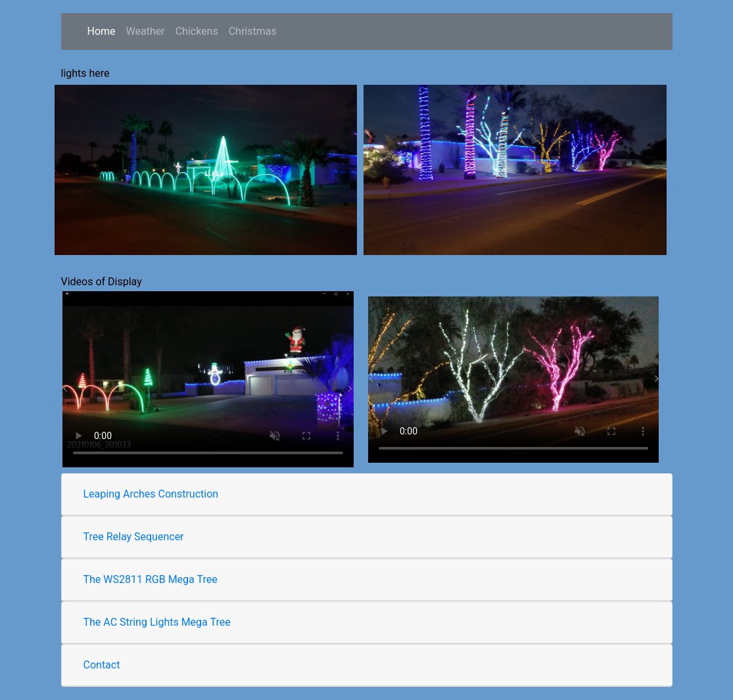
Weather (146, 31)
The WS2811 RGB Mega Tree (151, 579)
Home (102, 31)
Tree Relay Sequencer (134, 537)
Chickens (197, 31)
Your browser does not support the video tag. (208, 379)
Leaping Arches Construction (151, 494)
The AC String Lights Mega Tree (157, 622)
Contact (102, 665)
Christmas (255, 31)
